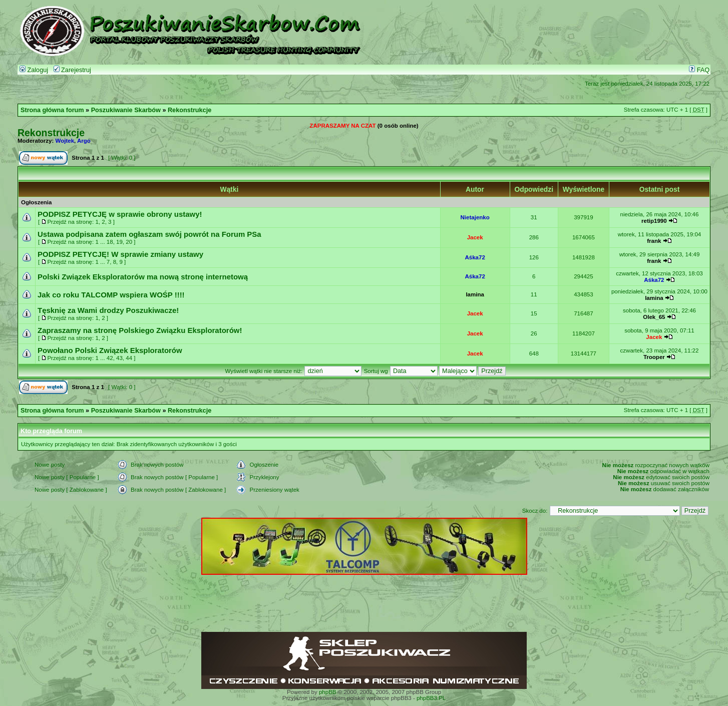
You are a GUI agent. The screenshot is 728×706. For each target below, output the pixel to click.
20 (129, 242)
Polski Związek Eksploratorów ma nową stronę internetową (143, 277)
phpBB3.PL (431, 698)
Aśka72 (475, 257)
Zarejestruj (72, 70)
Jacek (475, 237)
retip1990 (654, 221)
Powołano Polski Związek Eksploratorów (110, 350)
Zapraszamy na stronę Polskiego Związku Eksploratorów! (140, 330)
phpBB (328, 692)
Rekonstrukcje (190, 110)
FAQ (699, 70)
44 (129, 358)
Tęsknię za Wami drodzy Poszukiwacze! (108, 310)
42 (110, 358)
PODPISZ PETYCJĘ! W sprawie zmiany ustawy (120, 254)
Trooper (654, 357)
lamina (475, 294)
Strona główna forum (52, 110)
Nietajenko (475, 217)
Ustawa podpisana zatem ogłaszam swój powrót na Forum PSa (149, 234)
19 (119, 242)
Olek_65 (654, 317)
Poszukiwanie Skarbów (126, 110)
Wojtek (65, 141)
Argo (84, 141)
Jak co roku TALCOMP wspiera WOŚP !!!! (111, 295)
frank (654, 241)
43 (119, 358)
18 (110, 242)
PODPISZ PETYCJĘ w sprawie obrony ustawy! (120, 214)
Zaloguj (34, 70)
